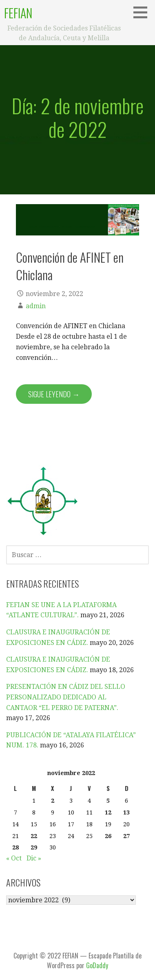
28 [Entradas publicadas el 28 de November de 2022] (15, 847)
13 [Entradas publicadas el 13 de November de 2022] (126, 812)
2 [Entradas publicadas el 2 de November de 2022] (53, 801)
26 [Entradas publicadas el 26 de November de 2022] (108, 836)
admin (36, 306)
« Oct (14, 858)
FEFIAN (18, 13)
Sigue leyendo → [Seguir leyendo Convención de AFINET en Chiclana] (54, 394)
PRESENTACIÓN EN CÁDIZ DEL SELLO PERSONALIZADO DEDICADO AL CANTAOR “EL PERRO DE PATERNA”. (66, 697)
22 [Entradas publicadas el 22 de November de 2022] (34, 836)
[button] (143, 12)
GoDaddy (97, 965)
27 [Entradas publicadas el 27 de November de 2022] (126, 836)
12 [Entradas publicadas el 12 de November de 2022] (108, 812)
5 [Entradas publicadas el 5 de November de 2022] (108, 801)
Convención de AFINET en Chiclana (70, 266)
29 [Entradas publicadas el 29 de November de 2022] (34, 847)
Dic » (34, 858)
